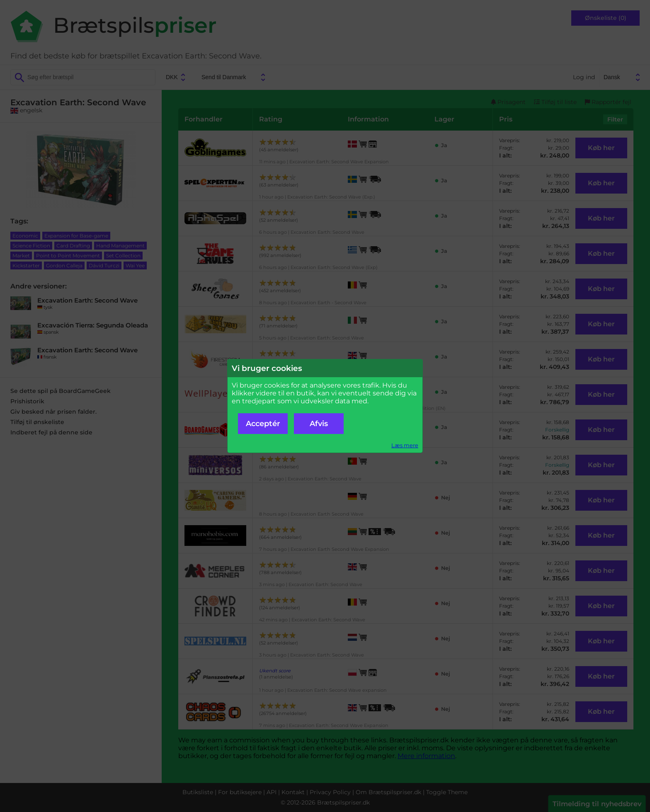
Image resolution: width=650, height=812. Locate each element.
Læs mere (405, 445)
